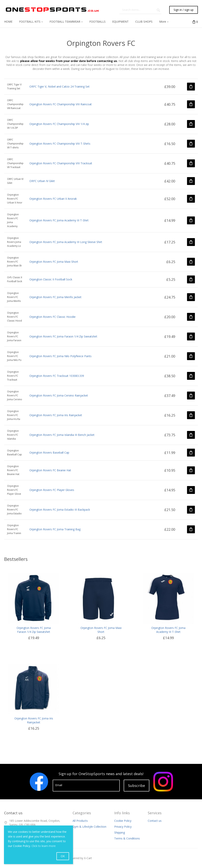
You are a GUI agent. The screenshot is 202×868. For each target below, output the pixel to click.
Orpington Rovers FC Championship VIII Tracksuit (61, 163)
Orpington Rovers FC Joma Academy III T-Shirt (59, 220)
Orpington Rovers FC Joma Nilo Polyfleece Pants (60, 356)
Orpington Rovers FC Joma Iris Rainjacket (56, 415)
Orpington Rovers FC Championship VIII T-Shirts (60, 144)
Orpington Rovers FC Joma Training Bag (55, 529)
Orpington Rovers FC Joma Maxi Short (54, 262)
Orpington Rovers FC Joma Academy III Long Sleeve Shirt (66, 242)
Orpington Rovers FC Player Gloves (52, 490)
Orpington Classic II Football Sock (51, 279)
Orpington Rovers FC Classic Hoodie (52, 317)
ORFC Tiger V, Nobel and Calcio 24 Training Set (59, 86)
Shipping (120, 832)
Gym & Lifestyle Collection (89, 827)
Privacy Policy (123, 827)
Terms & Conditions (127, 838)
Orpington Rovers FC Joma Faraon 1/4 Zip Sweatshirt (63, 336)
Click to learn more (44, 846)
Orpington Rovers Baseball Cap (49, 452)
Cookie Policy (123, 821)
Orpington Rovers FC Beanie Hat (50, 470)
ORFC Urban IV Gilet (42, 181)
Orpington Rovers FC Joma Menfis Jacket (55, 297)
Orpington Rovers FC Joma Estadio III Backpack (60, 510)
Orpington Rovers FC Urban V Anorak (53, 199)
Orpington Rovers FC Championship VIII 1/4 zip (59, 124)
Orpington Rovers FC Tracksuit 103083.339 (57, 376)
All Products (80, 821)
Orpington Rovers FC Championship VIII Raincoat (61, 104)
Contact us (155, 821)
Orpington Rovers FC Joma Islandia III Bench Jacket (62, 435)
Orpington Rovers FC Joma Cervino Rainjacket (59, 395)
